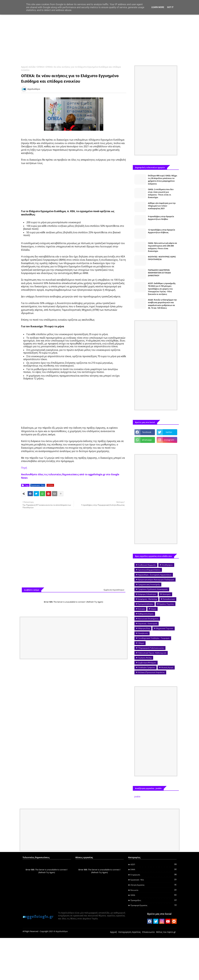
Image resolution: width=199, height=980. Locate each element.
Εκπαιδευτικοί (169, 599)
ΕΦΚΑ (154, 869)
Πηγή (24, 468)
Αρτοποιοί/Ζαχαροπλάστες (149, 570)
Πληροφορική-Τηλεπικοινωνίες (151, 648)
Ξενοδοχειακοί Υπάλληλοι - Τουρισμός (154, 638)
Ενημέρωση (154, 875)
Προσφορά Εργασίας (154, 905)
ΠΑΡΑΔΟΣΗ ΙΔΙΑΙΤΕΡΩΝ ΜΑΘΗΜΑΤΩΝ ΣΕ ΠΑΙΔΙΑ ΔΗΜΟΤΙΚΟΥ (159, 273)
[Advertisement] (100, 38)
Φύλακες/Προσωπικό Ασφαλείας (151, 672)
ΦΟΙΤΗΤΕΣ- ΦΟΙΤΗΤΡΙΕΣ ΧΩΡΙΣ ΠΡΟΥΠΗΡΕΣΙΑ (162, 258)
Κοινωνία (154, 890)
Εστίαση (141, 609)
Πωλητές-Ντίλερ (145, 658)
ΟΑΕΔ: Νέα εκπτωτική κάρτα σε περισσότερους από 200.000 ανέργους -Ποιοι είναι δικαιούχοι (162, 247)
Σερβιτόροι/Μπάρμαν (147, 663)
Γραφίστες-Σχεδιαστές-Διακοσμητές (153, 589)
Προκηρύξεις (154, 900)
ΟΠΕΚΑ (40, 67)
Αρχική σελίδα (28, 67)
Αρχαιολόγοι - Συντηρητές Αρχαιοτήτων (155, 575)
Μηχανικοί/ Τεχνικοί (165, 628)
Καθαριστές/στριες (146, 614)
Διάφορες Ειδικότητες (147, 594)
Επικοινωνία (148, 932)
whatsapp (147, 440)
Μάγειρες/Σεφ (144, 628)
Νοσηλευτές (143, 633)
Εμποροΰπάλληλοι (146, 604)
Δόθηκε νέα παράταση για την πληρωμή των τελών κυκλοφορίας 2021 (162, 206)
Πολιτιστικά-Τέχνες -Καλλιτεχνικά (152, 653)
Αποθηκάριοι (167, 565)
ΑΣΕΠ (154, 864)
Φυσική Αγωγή (167, 667)
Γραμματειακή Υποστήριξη (149, 584)
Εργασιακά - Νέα (38, 485)
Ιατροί (154, 609)
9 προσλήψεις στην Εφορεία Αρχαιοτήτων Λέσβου (161, 218)
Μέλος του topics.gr (166, 932)
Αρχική (114, 932)
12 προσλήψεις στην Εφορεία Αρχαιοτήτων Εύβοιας (161, 231)
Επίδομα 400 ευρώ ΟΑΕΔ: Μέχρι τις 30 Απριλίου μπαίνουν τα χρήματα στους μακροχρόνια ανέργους (163, 180)
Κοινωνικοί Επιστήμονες (148, 619)
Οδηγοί (141, 643)
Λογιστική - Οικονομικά (148, 624)
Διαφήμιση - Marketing (148, 599)
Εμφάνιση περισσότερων (114, 590)
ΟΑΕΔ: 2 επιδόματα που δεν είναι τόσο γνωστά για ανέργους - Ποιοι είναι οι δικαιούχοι (161, 193)
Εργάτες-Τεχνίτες (167, 604)
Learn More (158, 7)
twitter (169, 432)
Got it (170, 7)
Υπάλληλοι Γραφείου (147, 667)
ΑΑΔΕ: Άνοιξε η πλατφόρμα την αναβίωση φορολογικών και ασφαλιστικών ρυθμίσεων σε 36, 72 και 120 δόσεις (162, 304)
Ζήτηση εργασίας (154, 885)
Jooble (137, 797)
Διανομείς (167, 594)
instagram (169, 440)
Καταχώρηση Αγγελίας (130, 932)
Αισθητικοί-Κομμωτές (147, 565)
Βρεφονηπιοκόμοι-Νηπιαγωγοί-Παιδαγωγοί (156, 580)
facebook (147, 432)
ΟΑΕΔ (154, 895)
